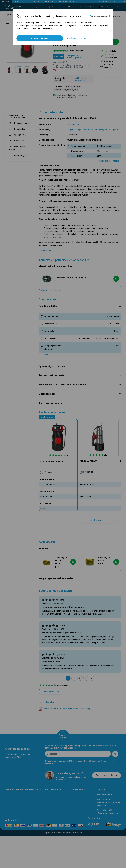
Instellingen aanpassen (77, 38)
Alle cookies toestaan (39, 38)
